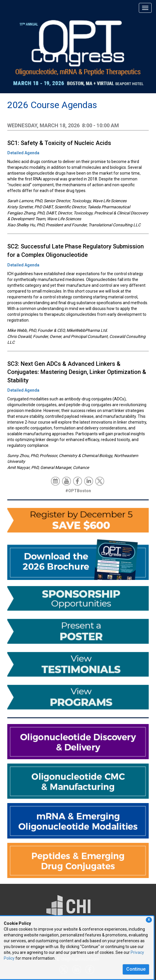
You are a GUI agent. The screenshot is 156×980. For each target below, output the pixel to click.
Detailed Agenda (23, 153)
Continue (136, 969)
